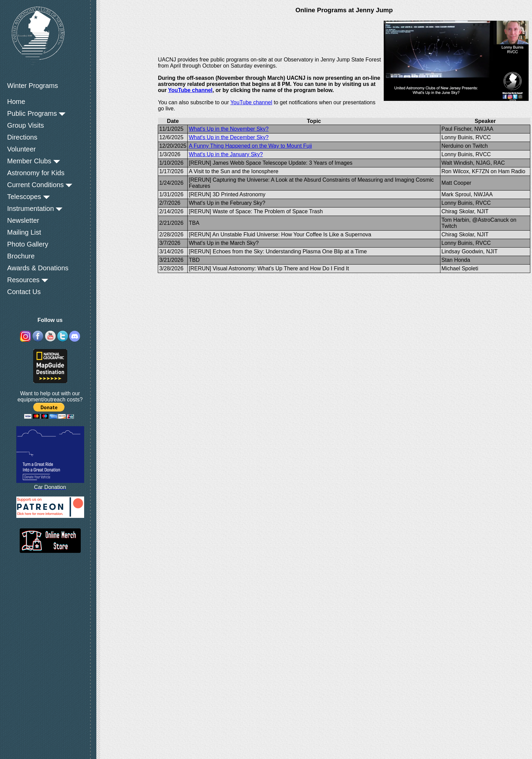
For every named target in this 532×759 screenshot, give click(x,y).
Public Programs (36, 113)
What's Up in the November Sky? (229, 129)
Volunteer (22, 149)
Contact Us (24, 292)
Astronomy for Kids (36, 173)
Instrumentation (35, 209)
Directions (22, 137)
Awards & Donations (38, 268)
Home (16, 102)
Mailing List (24, 232)
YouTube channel (190, 90)
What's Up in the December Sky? (229, 137)
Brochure (21, 256)
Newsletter (23, 220)
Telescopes (28, 197)
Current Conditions (40, 185)
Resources (28, 280)
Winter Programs (33, 86)
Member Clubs (34, 161)
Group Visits (26, 125)
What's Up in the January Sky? (226, 154)
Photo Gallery (28, 244)
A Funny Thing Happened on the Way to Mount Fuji (250, 146)
